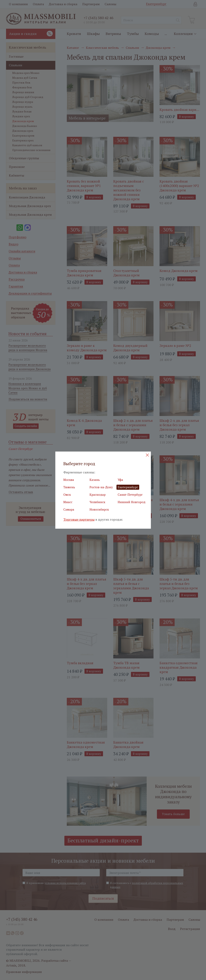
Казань (95, 480)
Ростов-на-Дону (101, 487)
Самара (69, 509)
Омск (67, 495)
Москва (69, 480)
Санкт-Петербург (130, 495)
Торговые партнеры (79, 520)
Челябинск (97, 502)
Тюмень (69, 487)
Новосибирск (99, 509)
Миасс (68, 502)
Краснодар (98, 495)
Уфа (120, 480)
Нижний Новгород (132, 502)
